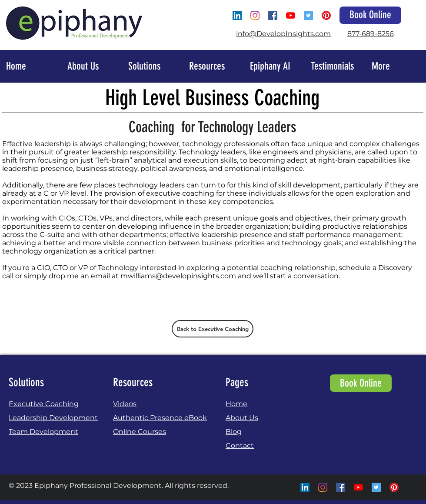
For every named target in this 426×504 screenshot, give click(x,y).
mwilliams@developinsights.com (178, 276)
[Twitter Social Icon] (308, 15)
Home (236, 404)
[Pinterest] (326, 15)
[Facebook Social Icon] (273, 15)
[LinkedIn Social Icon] (237, 15)
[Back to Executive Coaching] (213, 329)
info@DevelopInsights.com (283, 34)
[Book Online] (370, 15)
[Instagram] (255, 15)
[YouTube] (291, 15)
